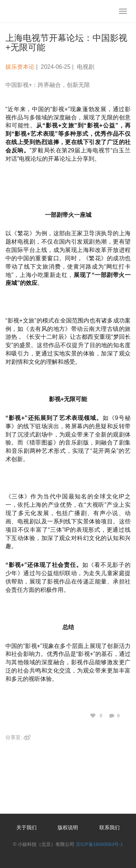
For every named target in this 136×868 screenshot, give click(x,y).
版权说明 (68, 827)
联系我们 (110, 827)
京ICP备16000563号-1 (99, 844)
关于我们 (26, 827)
